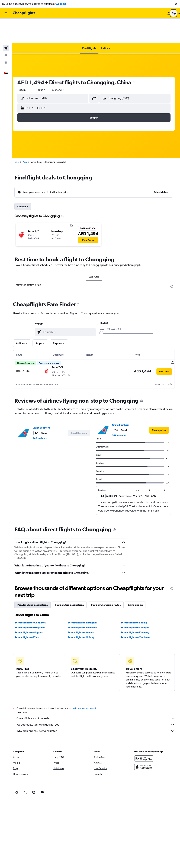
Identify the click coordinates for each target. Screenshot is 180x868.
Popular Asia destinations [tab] (74, 580)
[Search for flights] (6, 24)
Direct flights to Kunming (137, 608)
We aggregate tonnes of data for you (98, 700)
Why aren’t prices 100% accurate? (98, 707)
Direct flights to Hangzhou (34, 603)
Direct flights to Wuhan (84, 608)
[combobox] (28, 66)
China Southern (46, 403)
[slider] (104, 309)
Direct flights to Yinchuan (137, 613)
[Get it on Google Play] (145, 734)
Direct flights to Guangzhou (35, 598)
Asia (29, 138)
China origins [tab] (140, 580)
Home (20, 138)
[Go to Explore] (6, 39)
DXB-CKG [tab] (96, 252)
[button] (176, 4)
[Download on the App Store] (145, 743)
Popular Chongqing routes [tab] (110, 580)
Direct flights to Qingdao (33, 608)
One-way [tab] (27, 182)
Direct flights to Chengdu (137, 603)
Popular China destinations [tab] (37, 580)
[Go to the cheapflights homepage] (26, 13)
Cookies (61, 4)
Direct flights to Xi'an (31, 613)
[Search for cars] (6, 31)
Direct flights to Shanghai (85, 598)
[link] (159, 406)
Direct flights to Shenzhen (86, 603)
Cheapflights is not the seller (98, 694)
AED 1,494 (35, 58)
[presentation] (138, 59)
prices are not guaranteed (89, 684)
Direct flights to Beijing (136, 598)
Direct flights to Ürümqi (84, 613)
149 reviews (44, 414)
